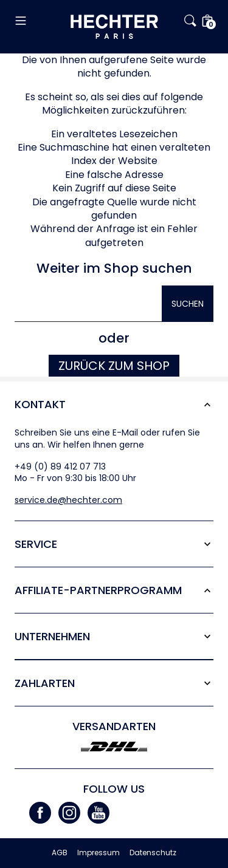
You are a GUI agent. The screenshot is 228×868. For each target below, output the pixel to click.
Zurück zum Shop (114, 366)
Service (36, 544)
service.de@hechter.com (68, 500)
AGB (60, 853)
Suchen (188, 304)
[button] (43, 21)
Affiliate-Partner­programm (98, 590)
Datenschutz (153, 853)
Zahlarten (45, 683)
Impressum (98, 853)
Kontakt (40, 404)
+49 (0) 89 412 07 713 (60, 466)
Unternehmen (52, 636)
